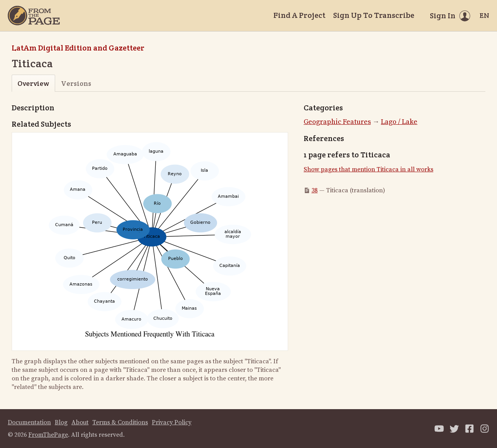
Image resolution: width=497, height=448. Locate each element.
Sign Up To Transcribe (374, 15)
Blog (61, 422)
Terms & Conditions (120, 422)
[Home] (34, 16)
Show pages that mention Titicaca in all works (368, 169)
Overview (33, 83)
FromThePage (48, 435)
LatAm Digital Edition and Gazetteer (78, 48)
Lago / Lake (399, 122)
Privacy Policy (172, 422)
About (80, 422)
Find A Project (299, 15)
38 (315, 190)
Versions (76, 83)
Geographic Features (337, 122)
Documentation (29, 422)
